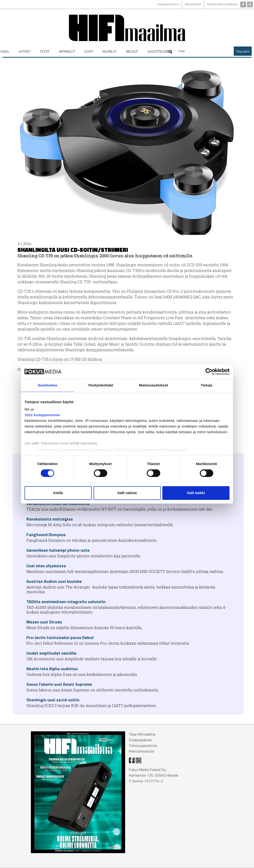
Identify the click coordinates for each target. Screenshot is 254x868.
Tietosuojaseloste (143, 745)
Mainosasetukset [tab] (153, 385)
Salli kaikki (196, 493)
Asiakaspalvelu (140, 740)
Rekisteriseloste (142, 751)
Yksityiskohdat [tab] (100, 385)
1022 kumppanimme (42, 415)
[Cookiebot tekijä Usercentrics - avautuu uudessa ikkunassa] (209, 372)
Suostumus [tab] (47, 385)
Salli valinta (127, 493)
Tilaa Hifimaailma (142, 734)
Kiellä (58, 493)
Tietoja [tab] (207, 385)
